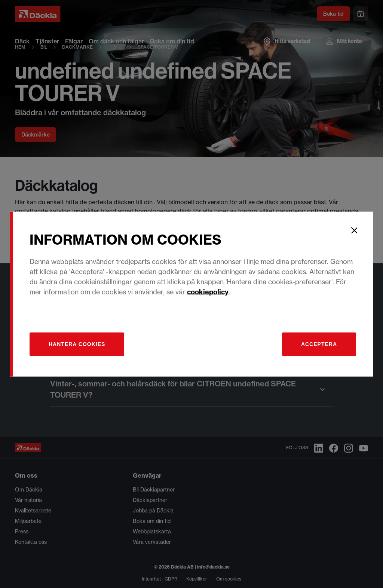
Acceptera (319, 344)
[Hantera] (77, 344)
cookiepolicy (208, 292)
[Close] (354, 230)
